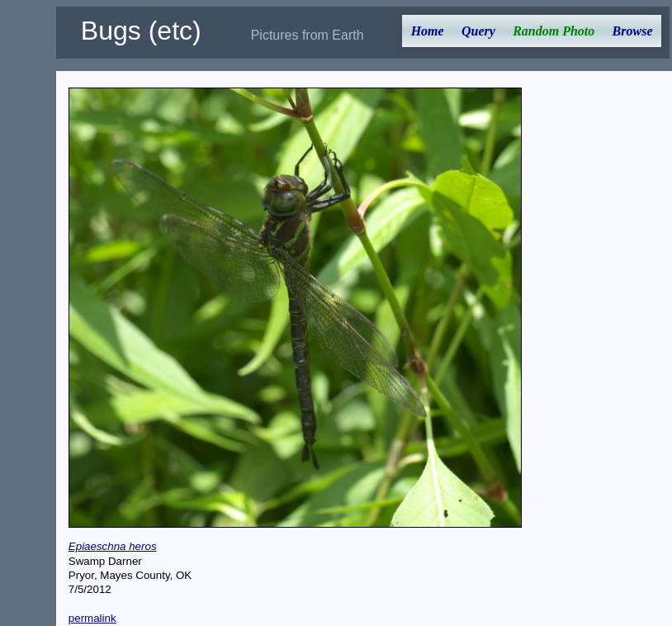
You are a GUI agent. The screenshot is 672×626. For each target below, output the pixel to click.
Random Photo (554, 31)
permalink (92, 618)
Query (478, 31)
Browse (633, 31)
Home (428, 31)
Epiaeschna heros (113, 546)
